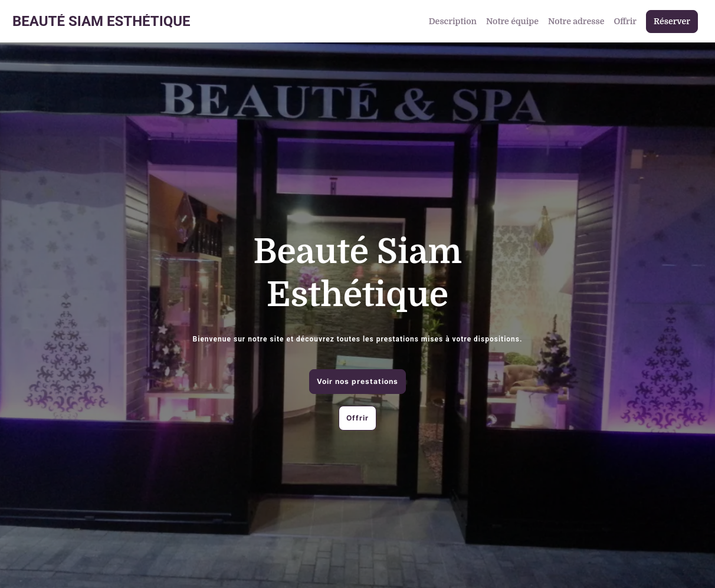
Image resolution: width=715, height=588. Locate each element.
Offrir (625, 21)
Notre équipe (512, 21)
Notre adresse (576, 21)
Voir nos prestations (357, 381)
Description (453, 21)
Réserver (672, 21)
